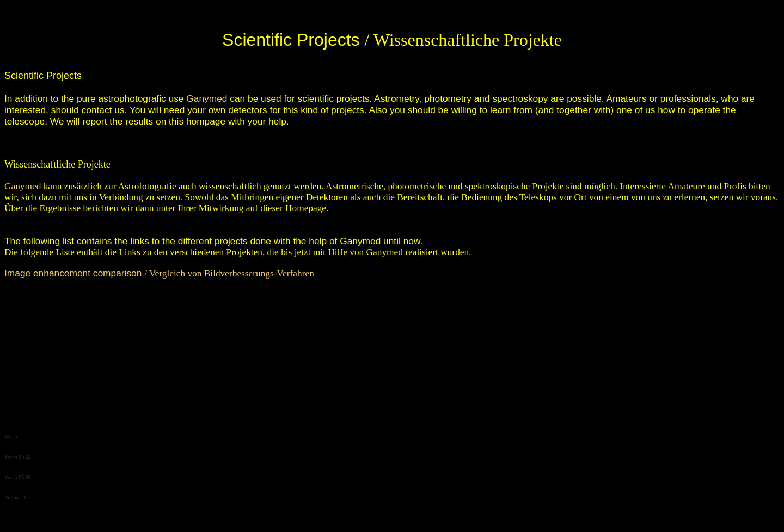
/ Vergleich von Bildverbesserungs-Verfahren (159, 273)
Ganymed (207, 98)
